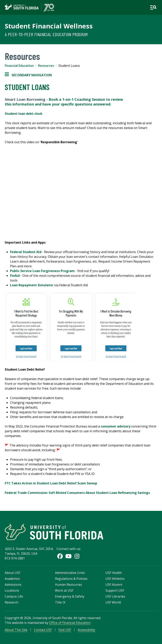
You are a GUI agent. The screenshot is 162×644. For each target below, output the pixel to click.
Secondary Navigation (28, 75)
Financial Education (19, 66)
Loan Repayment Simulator (32, 285)
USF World (113, 602)
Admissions (13, 585)
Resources (46, 66)
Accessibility (86, 630)
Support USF (115, 590)
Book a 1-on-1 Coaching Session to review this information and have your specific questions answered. (64, 102)
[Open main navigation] (153, 7)
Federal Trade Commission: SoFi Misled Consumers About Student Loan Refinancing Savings (77, 493)
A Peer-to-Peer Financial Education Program (46, 34)
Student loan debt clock (24, 114)
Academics (12, 579)
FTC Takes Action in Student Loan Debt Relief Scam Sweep (51, 483)
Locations (12, 590)
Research (12, 602)
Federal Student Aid (26, 252)
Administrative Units (70, 573)
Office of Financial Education (70, 623)
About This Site (16, 630)
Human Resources (68, 585)
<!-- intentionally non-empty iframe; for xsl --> (81, 192)
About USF (13, 573)
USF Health (114, 573)
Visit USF (65, 630)
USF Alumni (114, 585)
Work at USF (64, 590)
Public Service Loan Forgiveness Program (42, 271)
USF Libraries (115, 596)
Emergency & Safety (70, 596)
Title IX (60, 602)
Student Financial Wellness (49, 26)
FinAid (15, 276)
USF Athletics (115, 579)
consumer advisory (116, 426)
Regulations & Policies (71, 579)
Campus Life (14, 596)
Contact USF (43, 630)
